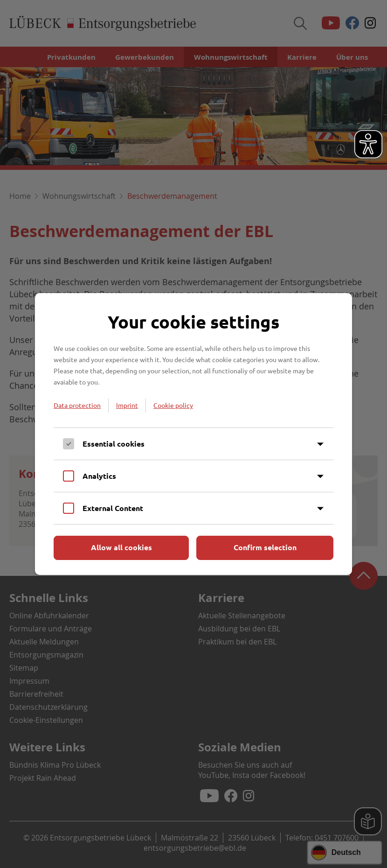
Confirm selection (265, 547)
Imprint (127, 405)
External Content (113, 508)
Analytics (99, 476)
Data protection (77, 405)
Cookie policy (173, 405)
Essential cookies (114, 444)
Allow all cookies (121, 547)
